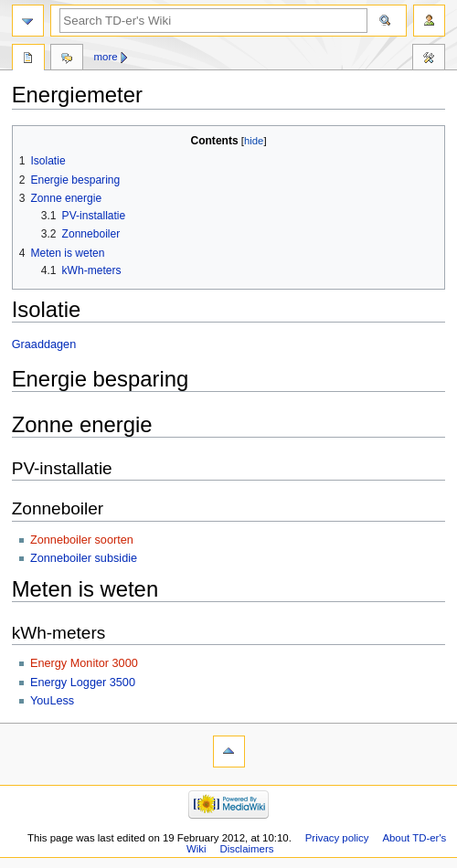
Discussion (67, 59)
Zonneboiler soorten (82, 540)
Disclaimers (246, 849)
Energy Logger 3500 (83, 683)
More (106, 57)
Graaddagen (44, 344)
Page (28, 59)
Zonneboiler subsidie (84, 558)
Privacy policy (337, 838)
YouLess (52, 701)
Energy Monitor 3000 (84, 663)
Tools (429, 59)
